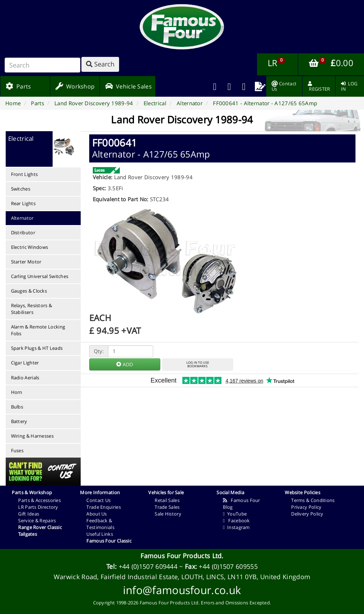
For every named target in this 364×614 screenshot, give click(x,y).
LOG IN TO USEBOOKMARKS (198, 364)
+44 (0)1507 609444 (148, 566)
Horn (17, 392)
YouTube (235, 514)
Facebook (236, 520)
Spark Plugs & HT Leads (37, 348)
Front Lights (25, 174)
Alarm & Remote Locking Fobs (38, 330)
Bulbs (17, 407)
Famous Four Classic (109, 541)
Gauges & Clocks (29, 291)
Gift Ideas (29, 514)
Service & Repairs (37, 520)
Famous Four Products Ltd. (182, 556)
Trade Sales (167, 507)
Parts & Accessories (39, 500)
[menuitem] (229, 86)
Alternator (22, 218)
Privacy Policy (306, 507)
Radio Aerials (25, 378)
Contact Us (98, 500)
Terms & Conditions (313, 500)
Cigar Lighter (25, 363)
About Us (97, 514)
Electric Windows (30, 247)
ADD (125, 364)
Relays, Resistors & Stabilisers (32, 309)
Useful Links (100, 534)
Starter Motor (26, 262)
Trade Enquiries (104, 507)
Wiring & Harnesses (32, 436)
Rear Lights (23, 203)
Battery (19, 421)
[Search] (42, 65)
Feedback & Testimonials (100, 524)
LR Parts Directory (38, 507)
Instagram (236, 527)
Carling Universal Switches (40, 276)
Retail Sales (167, 500)
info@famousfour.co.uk (182, 590)
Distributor (23, 233)
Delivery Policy (307, 514)
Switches (21, 189)
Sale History (168, 514)
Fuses (17, 450)
